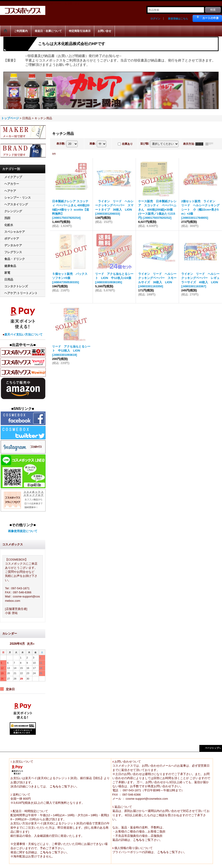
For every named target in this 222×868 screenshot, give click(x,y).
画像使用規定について (23, 531)
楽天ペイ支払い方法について (23, 334)
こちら (54, 786)
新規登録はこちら (178, 19)
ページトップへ (213, 748)
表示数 (61, 144)
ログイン (155, 19)
